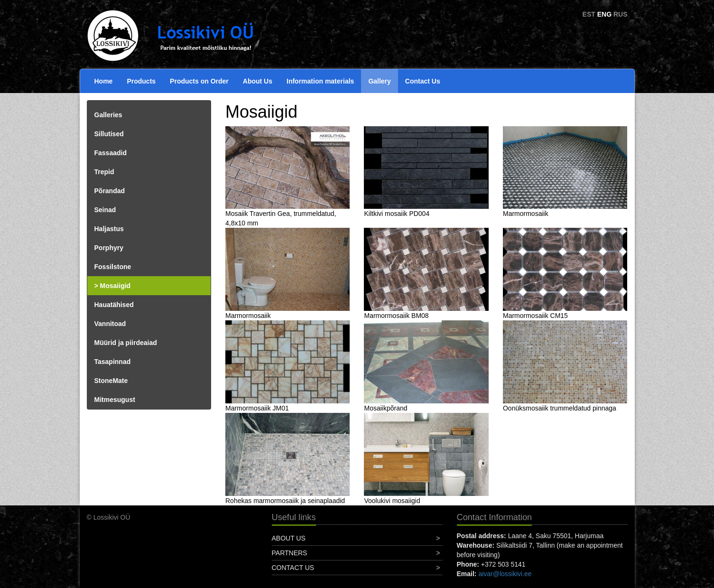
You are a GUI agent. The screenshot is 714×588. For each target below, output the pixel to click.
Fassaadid (111, 153)
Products (141, 81)
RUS (621, 14)
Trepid (104, 172)
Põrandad (110, 191)
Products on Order (199, 81)
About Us (258, 81)
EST (589, 14)
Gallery (379, 81)
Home (104, 81)
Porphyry (109, 248)
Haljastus (109, 229)
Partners (290, 553)
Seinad (105, 210)
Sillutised (109, 134)
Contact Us (423, 81)
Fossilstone (113, 267)
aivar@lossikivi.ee (505, 574)
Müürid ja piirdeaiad (126, 343)
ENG (604, 14)
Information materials (320, 81)
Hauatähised (114, 305)
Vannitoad (110, 324)
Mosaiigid (116, 286)
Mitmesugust (115, 400)
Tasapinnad (113, 362)
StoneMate (111, 381)
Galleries (108, 115)
